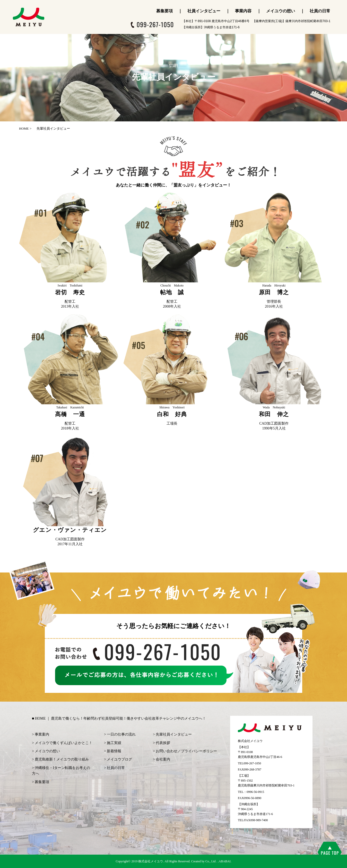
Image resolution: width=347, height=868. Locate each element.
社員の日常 (320, 11)
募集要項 (164, 11)
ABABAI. (225, 861)
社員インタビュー (204, 11)
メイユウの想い (281, 11)
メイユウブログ (119, 759)
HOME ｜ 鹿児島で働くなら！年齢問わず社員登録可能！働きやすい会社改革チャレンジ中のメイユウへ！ (120, 718)
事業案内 (42, 734)
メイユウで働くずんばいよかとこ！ (64, 743)
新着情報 (114, 751)
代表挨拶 (163, 743)
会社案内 (163, 759)
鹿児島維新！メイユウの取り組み (62, 759)
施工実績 (114, 743)
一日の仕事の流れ (121, 734)
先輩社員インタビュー (174, 734)
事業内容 (243, 11)
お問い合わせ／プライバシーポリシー (186, 751)
